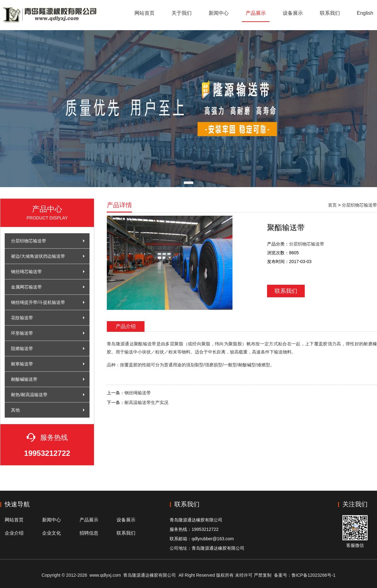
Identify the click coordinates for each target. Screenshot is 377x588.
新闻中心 (219, 13)
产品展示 (256, 13)
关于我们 (182, 13)
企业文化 (52, 533)
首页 (332, 205)
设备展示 (293, 13)
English (365, 13)
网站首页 (145, 13)
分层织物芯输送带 (359, 205)
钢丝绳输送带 (138, 393)
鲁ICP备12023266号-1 (314, 575)
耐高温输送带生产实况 (146, 402)
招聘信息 (89, 533)
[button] (188, 183)
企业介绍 (14, 533)
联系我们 (330, 13)
